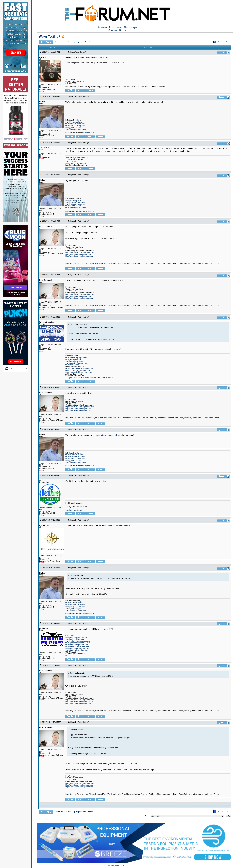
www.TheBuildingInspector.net (77, 358)
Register (113, 30)
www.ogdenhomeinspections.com (78, 643)
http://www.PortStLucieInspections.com (80, 252)
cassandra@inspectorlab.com (109, 435)
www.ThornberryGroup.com (76, 129)
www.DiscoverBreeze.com (75, 124)
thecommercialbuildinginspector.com (79, 372)
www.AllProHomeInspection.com (77, 163)
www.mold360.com (72, 365)
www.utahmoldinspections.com (77, 650)
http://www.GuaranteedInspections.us (79, 254)
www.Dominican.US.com (74, 122)
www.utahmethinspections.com (77, 645)
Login (123, 30)
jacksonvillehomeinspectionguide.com (79, 369)
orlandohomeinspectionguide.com (78, 370)
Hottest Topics (132, 28)
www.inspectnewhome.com (75, 361)
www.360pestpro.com (73, 359)
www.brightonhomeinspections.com (78, 648)
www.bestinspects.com (74, 510)
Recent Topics (116, 28)
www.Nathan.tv (89, 133)
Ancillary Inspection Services (80, 42)
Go (227, 42)
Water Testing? (50, 37)
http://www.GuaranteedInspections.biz (79, 256)
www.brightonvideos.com (75, 639)
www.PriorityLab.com (73, 127)
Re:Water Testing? (82, 96)
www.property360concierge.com (77, 363)
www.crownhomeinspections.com (78, 85)
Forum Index (60, 42)
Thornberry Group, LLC (120, 865)
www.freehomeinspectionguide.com (78, 641)
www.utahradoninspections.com (77, 646)
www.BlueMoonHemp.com (75, 126)
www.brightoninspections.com (76, 637)
